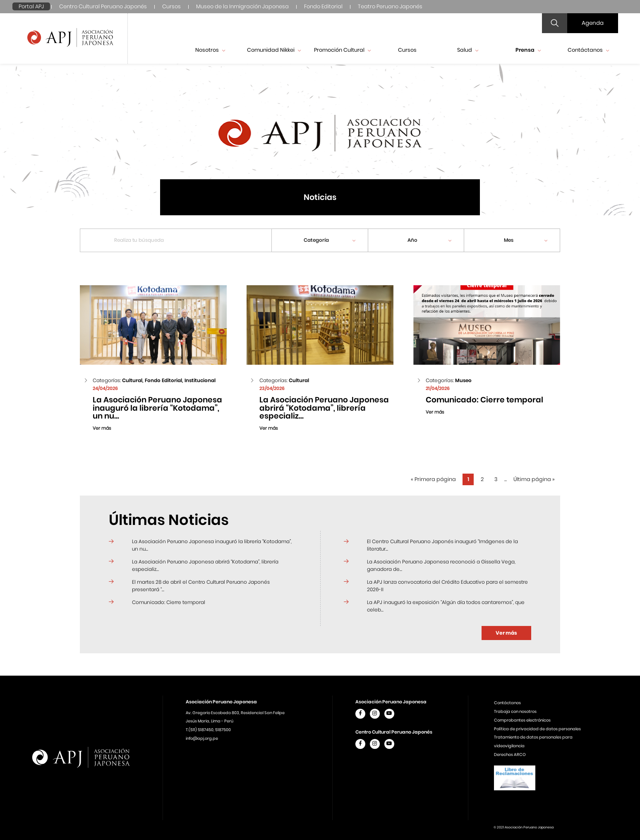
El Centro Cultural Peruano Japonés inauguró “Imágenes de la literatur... (442, 545)
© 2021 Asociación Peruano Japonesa (524, 827)
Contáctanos (588, 50)
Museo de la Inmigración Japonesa (242, 6)
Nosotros (210, 50)
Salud (468, 50)
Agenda (593, 23)
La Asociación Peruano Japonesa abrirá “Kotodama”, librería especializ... (205, 565)
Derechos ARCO (510, 755)
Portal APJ (31, 6)
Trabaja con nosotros (515, 711)
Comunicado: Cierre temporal (169, 602)
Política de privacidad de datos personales (537, 729)
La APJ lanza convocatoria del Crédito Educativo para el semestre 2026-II (447, 586)
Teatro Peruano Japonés (390, 6)
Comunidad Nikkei (274, 50)
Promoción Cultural (342, 50)
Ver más (506, 633)
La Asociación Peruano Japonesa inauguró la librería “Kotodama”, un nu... (212, 545)
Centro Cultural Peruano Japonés (103, 6)
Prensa (528, 50)
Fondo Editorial (323, 6)
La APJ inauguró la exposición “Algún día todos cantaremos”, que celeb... (446, 606)
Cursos (171, 6)
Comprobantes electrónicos (522, 720)
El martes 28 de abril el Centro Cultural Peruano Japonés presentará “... (201, 586)
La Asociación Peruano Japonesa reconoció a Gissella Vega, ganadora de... (441, 565)
